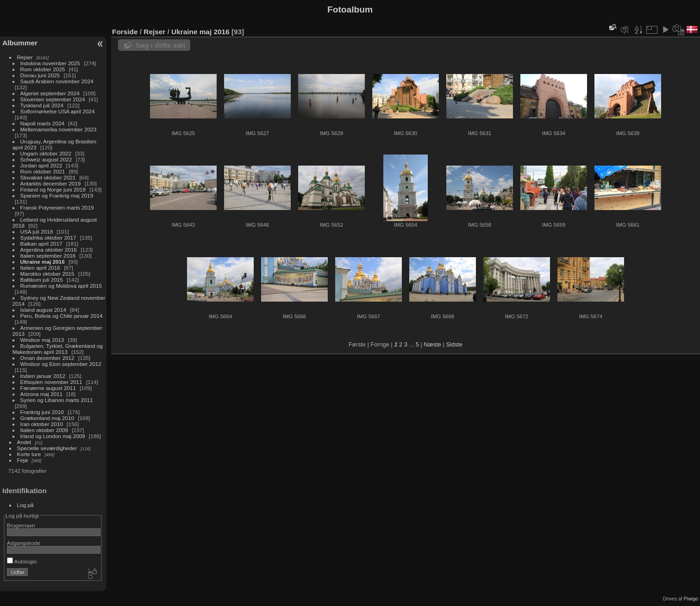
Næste (432, 344)
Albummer (20, 43)
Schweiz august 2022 (46, 159)
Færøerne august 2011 (48, 388)
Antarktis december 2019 (51, 183)
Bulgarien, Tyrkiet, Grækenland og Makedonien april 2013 (58, 349)
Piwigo (691, 599)
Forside (125, 32)
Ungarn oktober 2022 (46, 153)
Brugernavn (21, 525)
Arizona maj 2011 (42, 394)
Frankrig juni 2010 (42, 412)
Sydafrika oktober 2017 (48, 238)
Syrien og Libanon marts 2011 (57, 400)
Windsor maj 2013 (42, 340)
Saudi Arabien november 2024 (57, 81)
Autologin (22, 561)
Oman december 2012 (47, 358)
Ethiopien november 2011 (51, 382)
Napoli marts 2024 (42, 123)
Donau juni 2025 (40, 75)
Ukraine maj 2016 (43, 262)
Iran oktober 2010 (42, 424)
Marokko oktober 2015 (47, 274)
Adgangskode (24, 543)
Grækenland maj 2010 (47, 418)
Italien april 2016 (40, 268)
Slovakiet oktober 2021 (48, 177)
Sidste (454, 344)
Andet (24, 442)
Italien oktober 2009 (44, 430)
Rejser (25, 57)
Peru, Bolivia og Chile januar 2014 (62, 316)
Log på (25, 505)
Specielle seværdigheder (47, 448)
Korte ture (29, 454)
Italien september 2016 (48, 256)
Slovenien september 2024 (53, 99)
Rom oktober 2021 (43, 171)
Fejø (23, 460)
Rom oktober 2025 (43, 69)
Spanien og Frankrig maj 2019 (57, 195)
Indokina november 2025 (50, 63)
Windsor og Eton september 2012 (61, 364)
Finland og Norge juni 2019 (53, 189)
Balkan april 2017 (41, 244)
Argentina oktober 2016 (49, 250)
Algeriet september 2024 (50, 93)
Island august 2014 (43, 310)
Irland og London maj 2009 (53, 436)
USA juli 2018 (37, 232)
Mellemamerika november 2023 (59, 129)
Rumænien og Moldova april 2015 (61, 286)
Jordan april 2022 (41, 165)
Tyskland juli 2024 (42, 105)
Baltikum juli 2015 (42, 280)
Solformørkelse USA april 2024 (58, 111)
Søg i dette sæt (161, 45)
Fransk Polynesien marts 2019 (57, 207)
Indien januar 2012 (43, 376)
